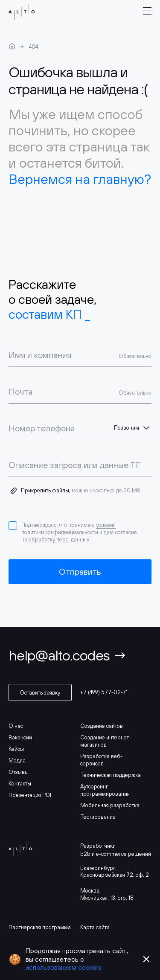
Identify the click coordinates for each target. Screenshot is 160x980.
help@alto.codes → (68, 655)
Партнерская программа (40, 927)
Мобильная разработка (110, 805)
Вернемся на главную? (80, 179)
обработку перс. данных (59, 539)
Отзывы (19, 772)
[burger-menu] (147, 12)
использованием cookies (63, 967)
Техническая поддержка (111, 775)
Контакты (20, 784)
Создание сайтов (102, 726)
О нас (16, 726)
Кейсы (16, 749)
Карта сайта (95, 927)
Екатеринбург (98, 868)
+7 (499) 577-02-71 (104, 692)
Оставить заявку (40, 693)
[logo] (20, 12)
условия (106, 525)
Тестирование (98, 817)
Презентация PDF (31, 795)
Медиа (17, 760)
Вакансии (20, 737)
